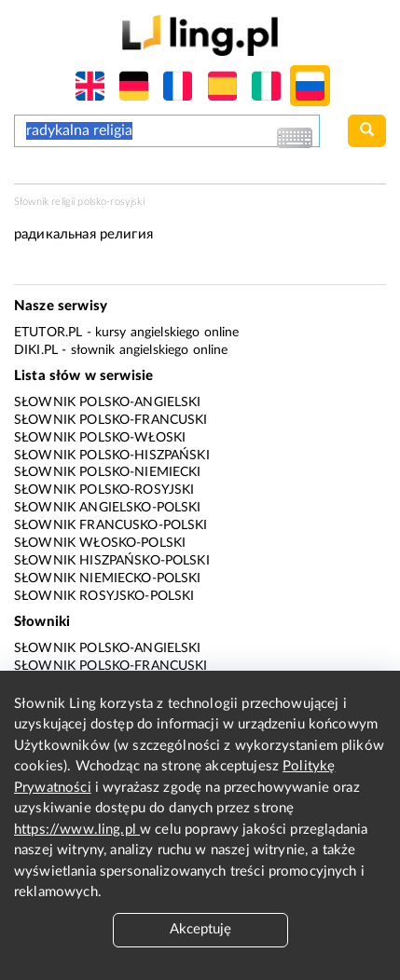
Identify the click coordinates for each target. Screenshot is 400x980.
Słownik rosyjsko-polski (104, 596)
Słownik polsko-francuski (111, 420)
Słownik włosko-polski (100, 543)
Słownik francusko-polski (111, 525)
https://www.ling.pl (77, 830)
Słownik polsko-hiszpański (112, 456)
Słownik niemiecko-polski (108, 578)
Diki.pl (36, 350)
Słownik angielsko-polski (108, 508)
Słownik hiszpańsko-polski (112, 561)
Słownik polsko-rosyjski (104, 490)
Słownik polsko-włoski (100, 438)
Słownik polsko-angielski (108, 402)
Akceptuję (200, 929)
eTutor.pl (48, 333)
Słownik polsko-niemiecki (108, 472)
